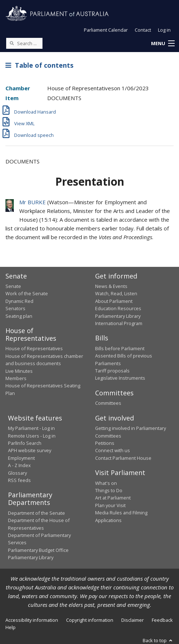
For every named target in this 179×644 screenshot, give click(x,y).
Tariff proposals (112, 371)
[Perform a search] (12, 43)
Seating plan (19, 316)
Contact (143, 30)
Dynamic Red (19, 301)
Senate (13, 286)
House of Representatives (34, 348)
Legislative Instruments (120, 378)
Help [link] (11, 627)
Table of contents (39, 65)
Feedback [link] (162, 620)
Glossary (17, 473)
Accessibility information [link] (32, 620)
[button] (163, 44)
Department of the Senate (36, 513)
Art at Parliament (113, 498)
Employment (21, 458)
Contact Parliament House (123, 458)
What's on (106, 483)
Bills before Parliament (120, 348)
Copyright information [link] (90, 620)
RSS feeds (19, 480)
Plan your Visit (110, 505)
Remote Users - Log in (32, 436)
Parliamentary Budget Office (38, 550)
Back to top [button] (158, 640)
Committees (108, 403)
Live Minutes (19, 371)
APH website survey (30, 450)
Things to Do (109, 490)
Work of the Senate (27, 293)
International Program (119, 323)
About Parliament (114, 301)
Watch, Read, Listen (116, 293)
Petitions (105, 443)
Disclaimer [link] (133, 620)
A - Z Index (19, 465)
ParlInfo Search (25, 443)
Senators (15, 308)
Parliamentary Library (118, 316)
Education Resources (118, 308)
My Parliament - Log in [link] (31, 428)
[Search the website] (24, 43)
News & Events (111, 286)
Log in (164, 30)
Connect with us (113, 450)
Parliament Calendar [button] (106, 30)
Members (16, 378)
